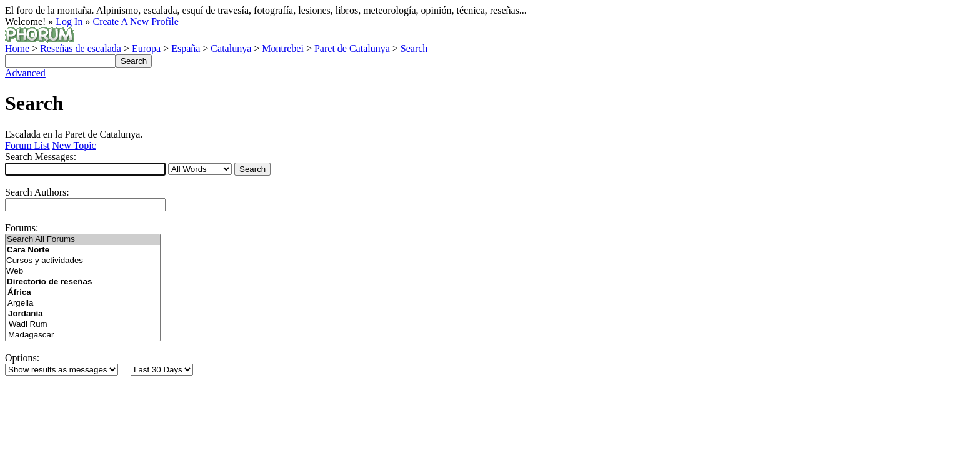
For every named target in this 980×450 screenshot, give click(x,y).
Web (83, 272)
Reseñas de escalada (81, 48)
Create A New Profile (135, 22)
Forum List (27, 145)
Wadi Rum (83, 325)
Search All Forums (83, 240)
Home (17, 48)
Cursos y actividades (83, 261)
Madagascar (83, 335)
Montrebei (283, 48)
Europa (146, 48)
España (186, 48)
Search (414, 48)
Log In (69, 22)
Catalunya (231, 48)
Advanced (25, 73)
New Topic (74, 145)
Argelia (83, 303)
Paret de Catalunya (352, 48)
